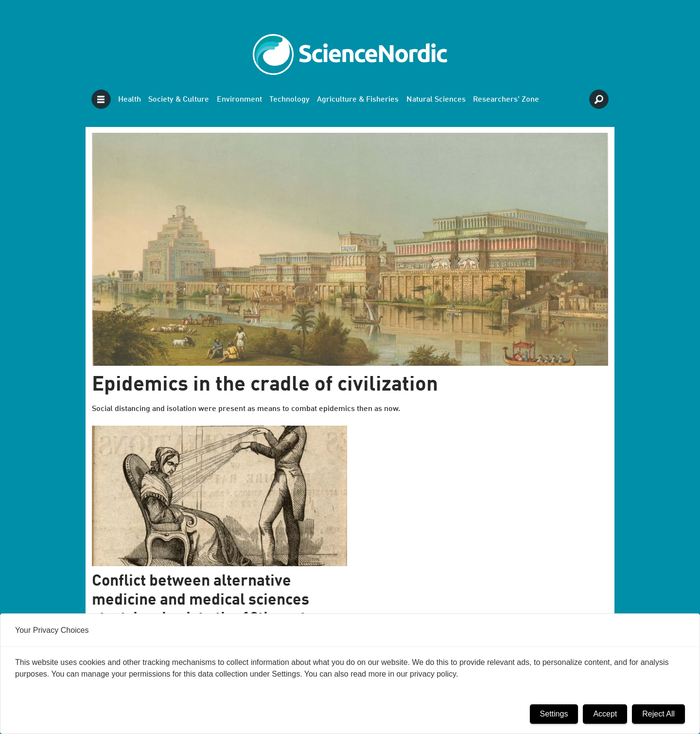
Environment (239, 100)
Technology (289, 100)
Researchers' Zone (506, 100)
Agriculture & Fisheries (358, 100)
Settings (554, 714)
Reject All (658, 714)
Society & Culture (179, 100)
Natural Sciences (436, 100)
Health (130, 100)
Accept (605, 714)
